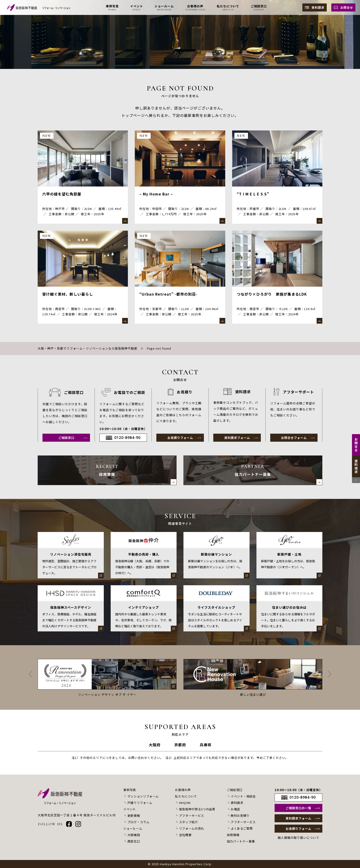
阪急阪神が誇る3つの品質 (197, 809)
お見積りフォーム (180, 438)
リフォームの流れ (192, 828)
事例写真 (130, 790)
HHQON (185, 803)
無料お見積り (240, 816)
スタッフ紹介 (188, 822)
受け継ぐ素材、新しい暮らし (68, 294)
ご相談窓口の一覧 (298, 808)
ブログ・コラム (138, 822)
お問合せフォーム (294, 438)
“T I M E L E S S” (253, 194)
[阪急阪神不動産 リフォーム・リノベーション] (39, 8)
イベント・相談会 (243, 796)
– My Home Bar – (156, 194)
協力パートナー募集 (241, 841)
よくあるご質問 (242, 828)
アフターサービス (192, 816)
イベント (130, 809)
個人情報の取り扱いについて (298, 838)
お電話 (235, 809)
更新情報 (134, 816)
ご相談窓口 (66, 438)
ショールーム (133, 828)
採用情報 (233, 835)
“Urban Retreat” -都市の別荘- (168, 294)
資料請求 (318, 7)
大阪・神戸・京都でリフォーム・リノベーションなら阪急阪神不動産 (87, 348)
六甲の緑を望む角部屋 (62, 194)
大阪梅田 (134, 835)
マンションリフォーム (143, 796)
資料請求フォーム (237, 438)
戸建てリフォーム (140, 803)
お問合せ (347, 7)
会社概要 (185, 835)
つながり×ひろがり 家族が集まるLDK (272, 294)
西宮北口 (134, 841)
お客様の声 (183, 790)
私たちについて (186, 796)
